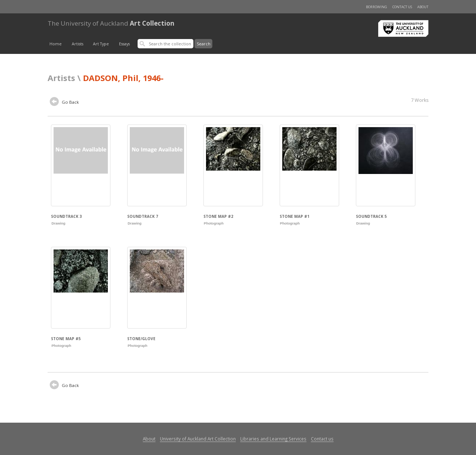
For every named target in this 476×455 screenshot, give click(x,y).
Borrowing (377, 7)
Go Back (64, 103)
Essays (124, 44)
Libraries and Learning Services (273, 439)
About (423, 7)
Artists (78, 44)
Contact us (402, 7)
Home (56, 44)
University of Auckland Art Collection (198, 439)
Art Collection (111, 23)
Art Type (101, 44)
